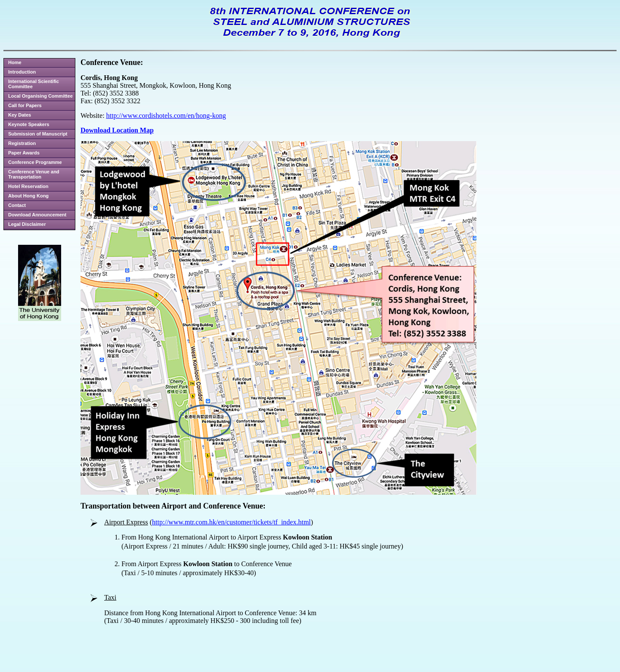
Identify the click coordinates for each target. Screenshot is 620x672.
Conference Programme (35, 162)
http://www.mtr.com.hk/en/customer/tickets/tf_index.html (231, 522)
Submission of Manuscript (38, 134)
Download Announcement (37, 215)
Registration (22, 143)
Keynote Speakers (29, 124)
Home (15, 62)
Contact (17, 205)
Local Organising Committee (40, 96)
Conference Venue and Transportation (34, 174)
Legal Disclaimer (27, 224)
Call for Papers (25, 105)
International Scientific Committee (34, 84)
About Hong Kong (28, 196)
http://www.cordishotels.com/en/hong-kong (166, 116)
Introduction (22, 72)
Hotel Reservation (28, 186)
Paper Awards (24, 153)
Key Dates (20, 115)
